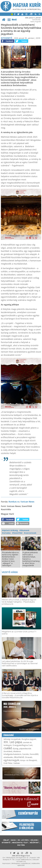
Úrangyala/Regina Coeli (22, 745)
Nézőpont (34, 843)
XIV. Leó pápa (13, 742)
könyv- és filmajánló (29, 760)
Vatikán (17, 763)
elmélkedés (8, 757)
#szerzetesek (30, 533)
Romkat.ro (14, 502)
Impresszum (6, 863)
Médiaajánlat (16, 863)
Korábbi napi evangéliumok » (30, 729)
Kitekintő (6, 38)
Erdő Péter (8, 763)
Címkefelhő (9, 735)
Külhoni (34, 840)
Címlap (6, 840)
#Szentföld (17, 533)
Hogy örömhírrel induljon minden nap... (16, 707)
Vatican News (27, 502)
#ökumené (24, 530)
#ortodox (6, 533)
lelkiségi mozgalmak (12, 739)
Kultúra (21, 845)
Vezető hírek (10, 572)
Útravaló (29, 757)
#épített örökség (10, 530)
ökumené (19, 757)
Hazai (13, 840)
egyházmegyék (11, 760)
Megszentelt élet (20, 843)
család (8, 748)
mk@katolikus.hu (26, 860)
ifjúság (16, 749)
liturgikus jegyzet (29, 739)
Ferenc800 (34, 754)
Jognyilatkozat (26, 863)
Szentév (26, 754)
